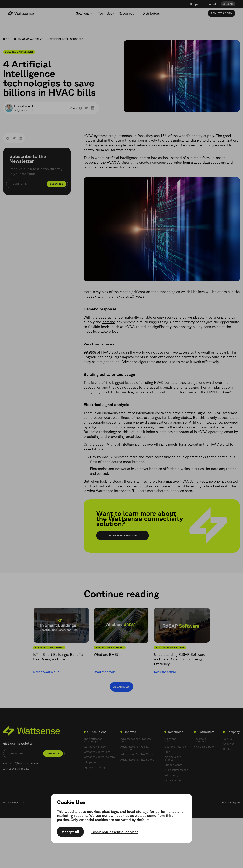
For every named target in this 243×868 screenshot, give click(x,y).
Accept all (70, 832)
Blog (6, 39)
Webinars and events (173, 758)
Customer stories (175, 747)
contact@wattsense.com (22, 763)
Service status (173, 780)
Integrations (91, 762)
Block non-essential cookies (115, 832)
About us (229, 744)
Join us (227, 739)
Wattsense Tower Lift (97, 752)
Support (195, 4)
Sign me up (53, 753)
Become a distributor (200, 740)
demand (109, 322)
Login (230, 4)
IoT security (172, 775)
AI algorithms (128, 162)
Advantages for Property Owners (136, 740)
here (188, 491)
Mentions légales (231, 803)
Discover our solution (123, 535)
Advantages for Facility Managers (135, 748)
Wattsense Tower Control (100, 757)
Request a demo (221, 13)
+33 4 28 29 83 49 (16, 769)
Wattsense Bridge (95, 747)
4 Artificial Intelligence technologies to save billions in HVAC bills (67, 39)
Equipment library (95, 767)
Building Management (28, 39)
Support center (174, 765)
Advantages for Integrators (137, 760)
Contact (211, 4)
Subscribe (56, 184)
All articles (121, 687)
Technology (106, 13)
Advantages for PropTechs (137, 754)
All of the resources (171, 740)
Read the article (47, 672)
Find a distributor (204, 747)
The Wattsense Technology (93, 740)
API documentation (176, 770)
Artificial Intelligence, (206, 422)
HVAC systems (96, 145)
